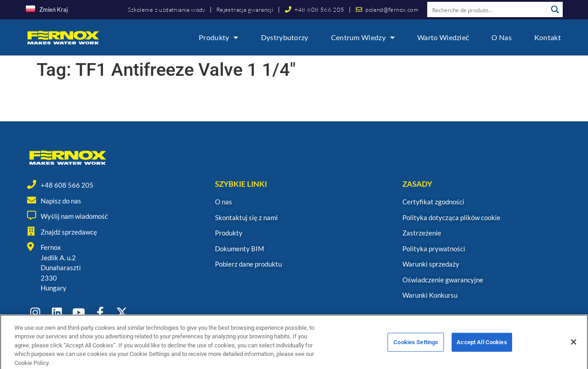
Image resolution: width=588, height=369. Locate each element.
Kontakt (548, 37)
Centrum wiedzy (363, 37)
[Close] (574, 348)
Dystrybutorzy (285, 37)
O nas (502, 37)
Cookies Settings (416, 348)
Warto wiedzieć (443, 37)
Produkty (219, 37)
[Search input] (488, 9)
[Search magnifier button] (555, 9)
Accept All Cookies (482, 348)
